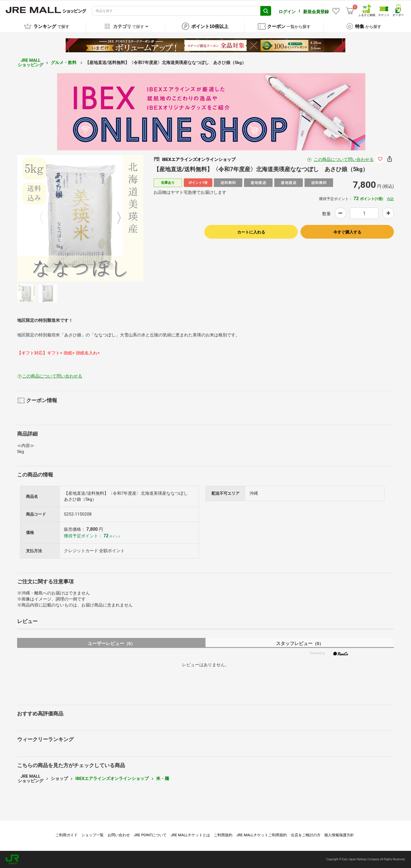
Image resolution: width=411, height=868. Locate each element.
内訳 (390, 199)
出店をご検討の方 (306, 835)
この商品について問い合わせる (344, 159)
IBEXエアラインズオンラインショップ (112, 779)
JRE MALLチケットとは (190, 835)
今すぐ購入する (347, 232)
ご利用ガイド (67, 835)
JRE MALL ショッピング (31, 63)
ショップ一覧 (92, 835)
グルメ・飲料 (64, 63)
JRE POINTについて (150, 835)
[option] (80, 218)
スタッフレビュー (300, 643)
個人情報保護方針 (339, 835)
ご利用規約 (223, 835)
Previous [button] (45, 218)
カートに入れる (251, 232)
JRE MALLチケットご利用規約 (262, 835)
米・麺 (163, 779)
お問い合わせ (119, 835)
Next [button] (116, 218)
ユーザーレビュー (111, 643)
